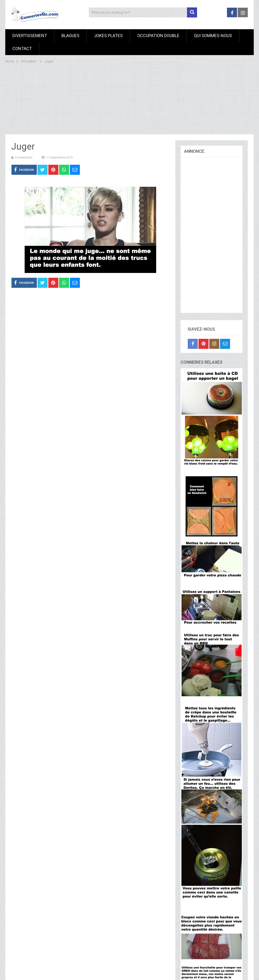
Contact (22, 48)
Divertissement (30, 36)
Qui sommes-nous (213, 36)
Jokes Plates (108, 36)
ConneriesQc (24, 157)
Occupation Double (158, 36)
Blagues (70, 36)
